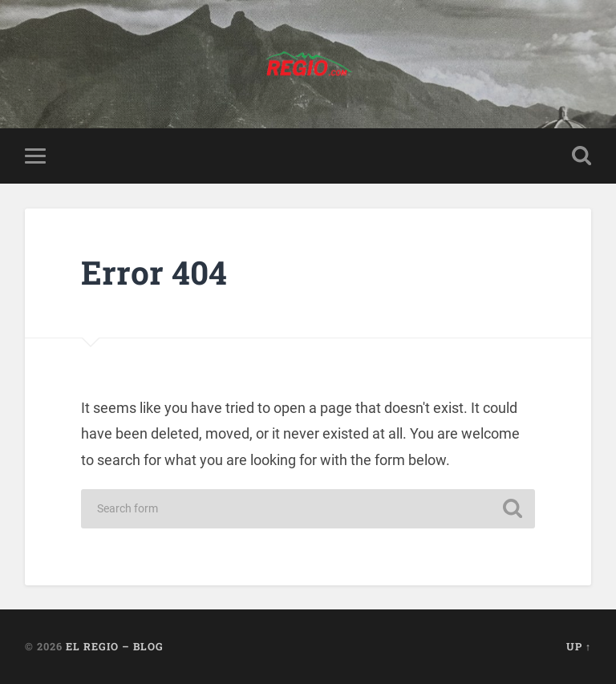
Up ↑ (579, 646)
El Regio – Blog (115, 646)
